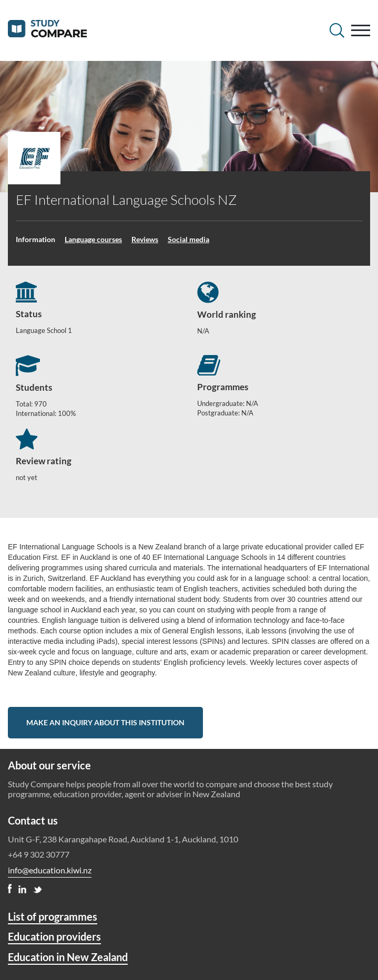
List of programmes (53, 916)
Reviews (145, 239)
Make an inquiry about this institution (105, 722)
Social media (188, 239)
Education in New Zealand (68, 957)
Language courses (93, 239)
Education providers (54, 936)
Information (35, 239)
